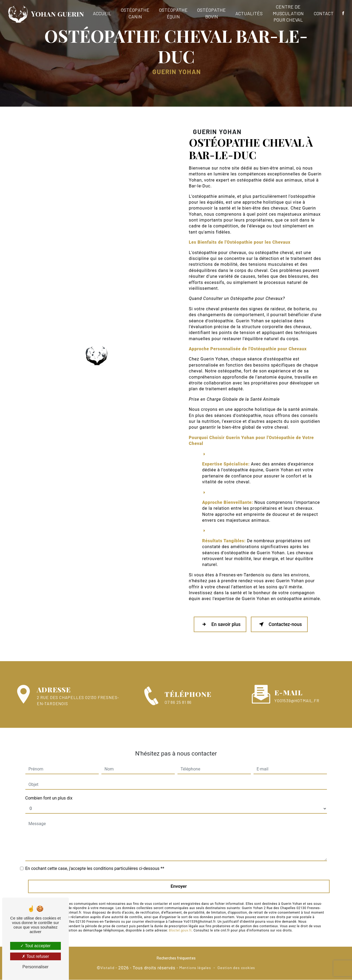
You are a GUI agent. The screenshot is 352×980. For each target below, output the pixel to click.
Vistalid (107, 968)
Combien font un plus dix (49, 792)
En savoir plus (221, 625)
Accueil (102, 13)
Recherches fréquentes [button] (176, 958)
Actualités (249, 13)
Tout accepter (35, 946)
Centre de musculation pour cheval (288, 13)
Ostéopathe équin (174, 13)
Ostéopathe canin (135, 13)
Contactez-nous (281, 625)
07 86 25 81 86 (178, 708)
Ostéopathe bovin (212, 13)
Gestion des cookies (236, 968)
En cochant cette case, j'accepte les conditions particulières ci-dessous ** (95, 863)
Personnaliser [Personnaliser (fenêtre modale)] (35, 967)
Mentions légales (195, 968)
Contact (323, 13)
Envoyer (179, 881)
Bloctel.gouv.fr (180, 925)
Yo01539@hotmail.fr (297, 695)
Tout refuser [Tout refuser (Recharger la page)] (35, 956)
